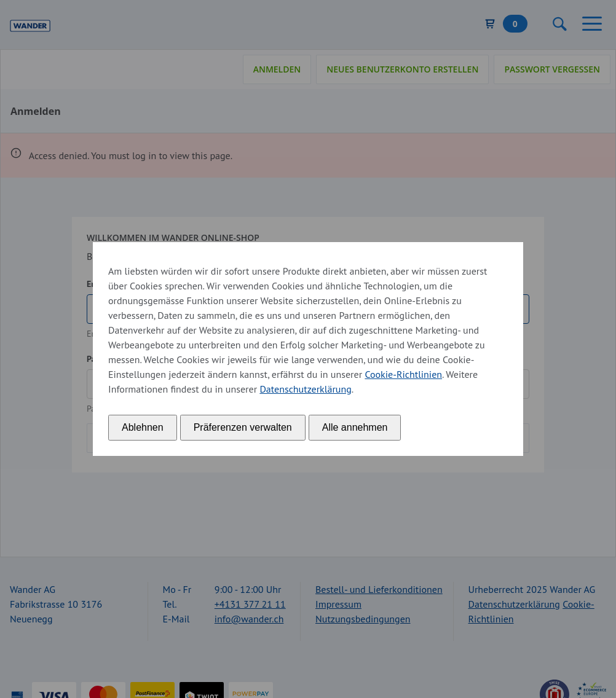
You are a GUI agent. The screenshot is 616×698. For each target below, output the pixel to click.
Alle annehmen (355, 427)
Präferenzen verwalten (243, 427)
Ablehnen (143, 427)
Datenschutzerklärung (305, 389)
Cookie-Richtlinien (403, 374)
